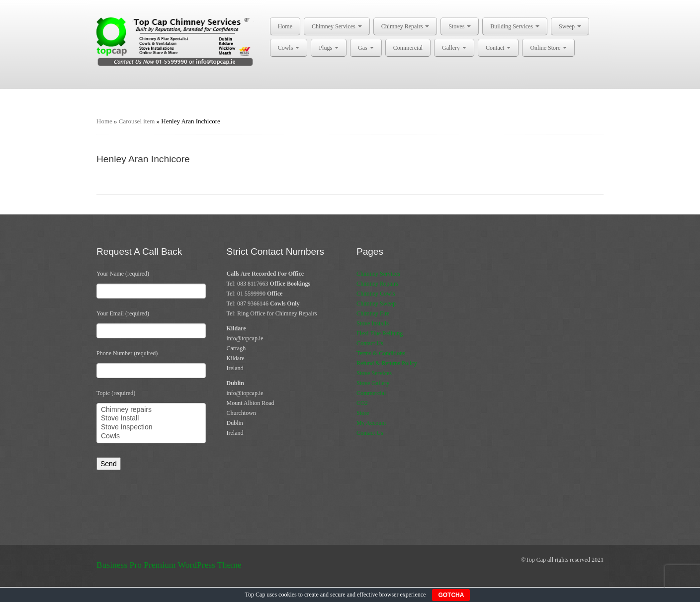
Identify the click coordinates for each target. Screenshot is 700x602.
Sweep (570, 26)
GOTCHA (451, 595)
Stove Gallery (373, 383)
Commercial (408, 48)
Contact (498, 48)
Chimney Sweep (376, 303)
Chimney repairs (151, 410)
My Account (371, 423)
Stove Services (374, 373)
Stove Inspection (151, 427)
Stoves (460, 26)
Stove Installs (373, 323)
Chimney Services (337, 26)
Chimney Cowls (376, 294)
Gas (366, 48)
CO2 (362, 403)
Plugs (329, 48)
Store (363, 413)
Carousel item (137, 121)
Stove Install (151, 418)
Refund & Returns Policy (387, 363)
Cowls (289, 48)
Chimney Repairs (405, 26)
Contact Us (370, 343)
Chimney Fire (373, 313)
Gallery (454, 48)
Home (285, 26)
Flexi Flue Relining (380, 333)
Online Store (548, 48)
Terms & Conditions (381, 353)
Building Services (515, 26)
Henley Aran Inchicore (143, 159)
